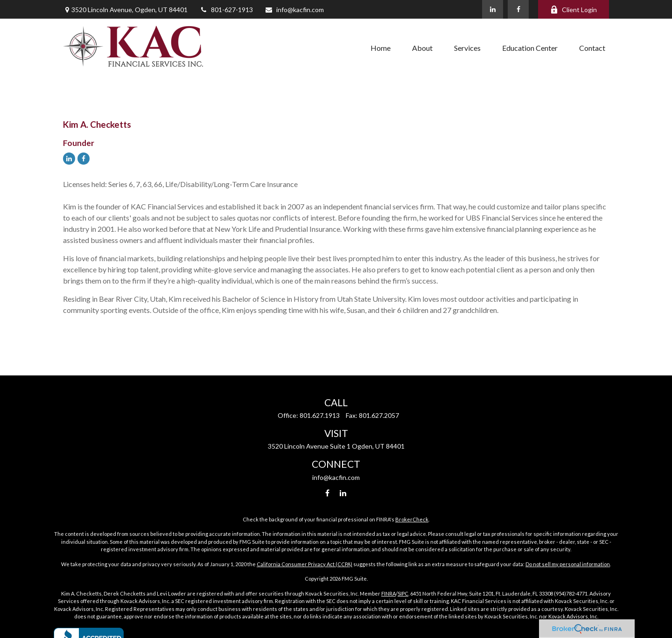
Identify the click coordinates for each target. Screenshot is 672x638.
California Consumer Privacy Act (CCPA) (304, 564)
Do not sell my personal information (568, 564)
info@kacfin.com (294, 10)
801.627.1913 (320, 415)
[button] (381, 48)
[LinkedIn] (493, 9)
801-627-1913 (226, 10)
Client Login (574, 10)
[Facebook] (518, 9)
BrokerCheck (412, 519)
